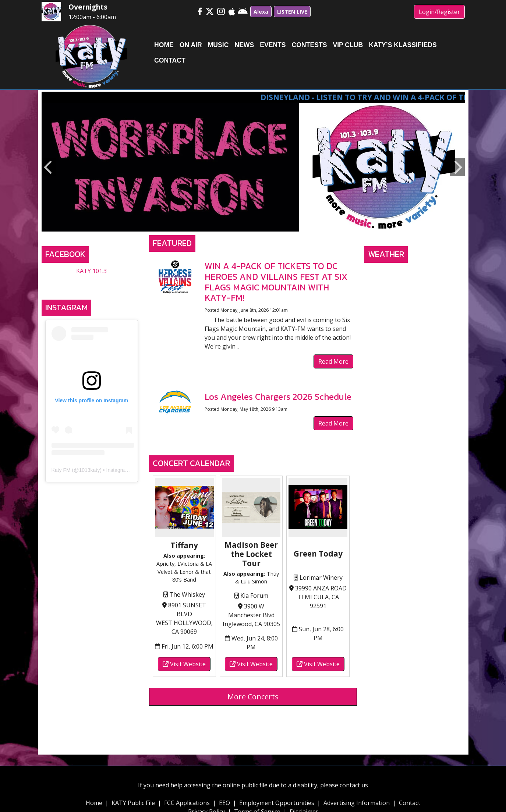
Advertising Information (357, 803)
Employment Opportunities (277, 803)
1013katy (89, 470)
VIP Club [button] (348, 45)
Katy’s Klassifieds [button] (403, 45)
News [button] (244, 45)
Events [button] (273, 45)
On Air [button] (191, 45)
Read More (333, 361)
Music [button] (218, 45)
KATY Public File (133, 803)
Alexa (261, 12)
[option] (253, 167)
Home (94, 803)
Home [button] (164, 45)
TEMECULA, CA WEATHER (415, 294)
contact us (354, 785)
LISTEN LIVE (292, 12)
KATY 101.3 (91, 271)
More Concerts (253, 697)
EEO (224, 803)
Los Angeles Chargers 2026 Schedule (278, 397)
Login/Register (439, 12)
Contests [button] (309, 45)
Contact (410, 803)
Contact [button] (170, 60)
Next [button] (457, 167)
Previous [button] (49, 167)
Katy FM (61, 470)
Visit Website (184, 664)
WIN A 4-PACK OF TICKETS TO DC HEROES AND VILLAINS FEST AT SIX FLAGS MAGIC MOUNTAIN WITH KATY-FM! (276, 282)
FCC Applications (187, 803)
